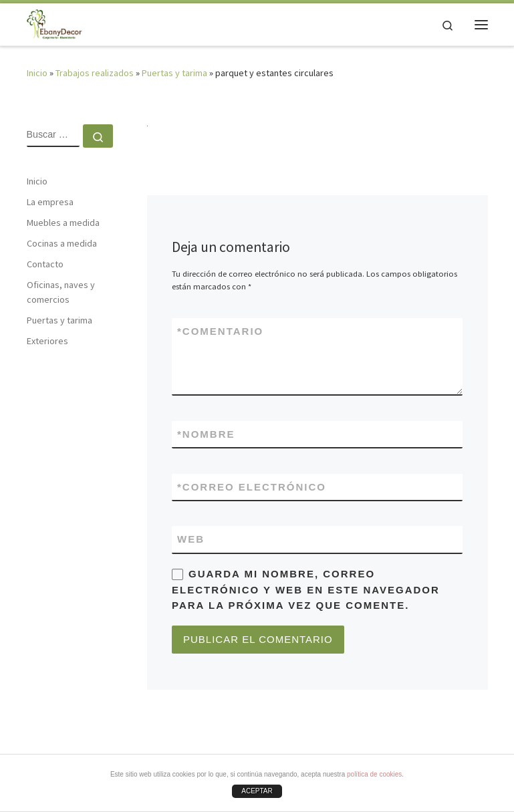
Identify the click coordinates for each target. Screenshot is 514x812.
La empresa (50, 202)
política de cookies (374, 774)
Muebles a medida (63, 223)
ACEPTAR (257, 791)
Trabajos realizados (95, 73)
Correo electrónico (252, 487)
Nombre (206, 434)
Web (191, 539)
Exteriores (47, 341)
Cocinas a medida (62, 243)
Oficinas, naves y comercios (61, 292)
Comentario (220, 331)
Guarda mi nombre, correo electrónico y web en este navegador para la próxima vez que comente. (306, 589)
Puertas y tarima (174, 73)
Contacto (45, 264)
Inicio (37, 73)
